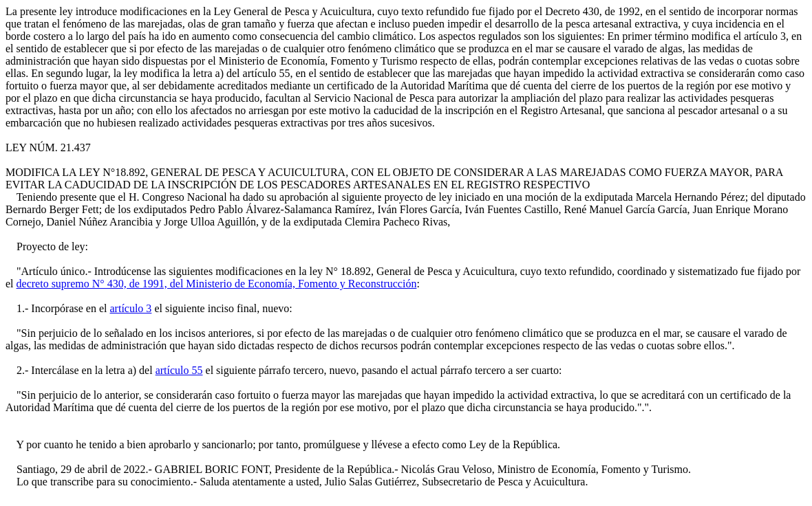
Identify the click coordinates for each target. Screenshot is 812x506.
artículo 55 (179, 370)
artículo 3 (131, 308)
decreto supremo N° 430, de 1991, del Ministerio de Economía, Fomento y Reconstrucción (217, 284)
